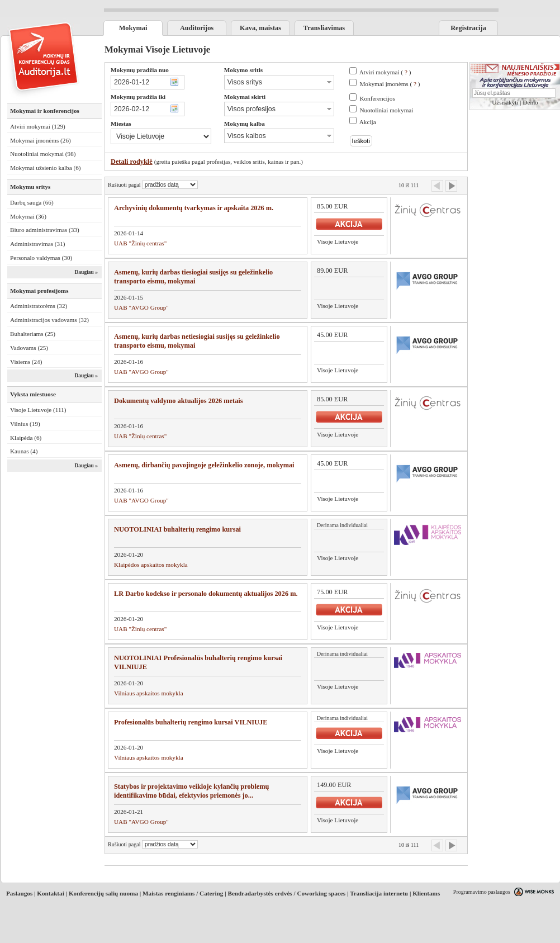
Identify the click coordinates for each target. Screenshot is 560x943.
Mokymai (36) (28, 216)
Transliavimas (324, 28)
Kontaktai (51, 893)
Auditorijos (197, 28)
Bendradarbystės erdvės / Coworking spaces (286, 893)
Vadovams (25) (29, 348)
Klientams (426, 893)
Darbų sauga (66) (32, 202)
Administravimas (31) (38, 244)
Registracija (468, 28)
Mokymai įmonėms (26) (41, 140)
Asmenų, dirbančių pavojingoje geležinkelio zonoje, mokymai (204, 465)
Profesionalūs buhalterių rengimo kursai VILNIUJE (191, 722)
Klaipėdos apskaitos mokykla (151, 565)
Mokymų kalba (245, 124)
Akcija (368, 122)
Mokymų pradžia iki (138, 97)
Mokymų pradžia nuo (140, 70)
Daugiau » (86, 272)
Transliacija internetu (379, 893)
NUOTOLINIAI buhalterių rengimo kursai (177, 529)
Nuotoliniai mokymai (386, 110)
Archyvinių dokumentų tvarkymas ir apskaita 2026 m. (194, 208)
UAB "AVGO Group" (141, 307)
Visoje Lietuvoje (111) (38, 410)
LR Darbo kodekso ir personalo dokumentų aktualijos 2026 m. (206, 594)
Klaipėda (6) (26, 438)
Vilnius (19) (25, 424)
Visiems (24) (26, 362)
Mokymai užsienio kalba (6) (45, 168)
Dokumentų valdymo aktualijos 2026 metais (179, 401)
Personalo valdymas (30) (41, 258)
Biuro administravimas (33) (45, 230)
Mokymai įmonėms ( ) (390, 84)
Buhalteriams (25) (33, 334)
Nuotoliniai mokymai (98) (43, 154)
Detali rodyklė (132, 162)
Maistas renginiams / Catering (183, 893)
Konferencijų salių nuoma (103, 893)
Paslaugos (19, 893)
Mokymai (133, 28)
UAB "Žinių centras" (140, 243)
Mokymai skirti (245, 97)
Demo (530, 102)
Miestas (121, 124)
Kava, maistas (260, 28)
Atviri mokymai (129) (38, 126)
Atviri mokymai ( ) (385, 72)
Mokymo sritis (243, 70)
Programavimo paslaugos (482, 892)
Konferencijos (377, 98)
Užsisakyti (505, 102)
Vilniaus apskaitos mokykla (149, 693)
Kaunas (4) (24, 451)
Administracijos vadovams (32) (49, 320)
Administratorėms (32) (39, 306)
